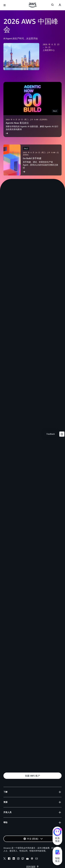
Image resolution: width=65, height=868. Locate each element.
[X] (5, 859)
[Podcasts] (32, 859)
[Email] (37, 859)
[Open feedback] (62, 434)
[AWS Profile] (60, 5)
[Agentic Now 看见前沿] (32, 109)
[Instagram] (18, 859)
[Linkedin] (14, 859)
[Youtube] (27, 859)
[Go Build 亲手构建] (32, 160)
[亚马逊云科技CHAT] (57, 832)
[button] (32, 776)
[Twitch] (23, 859)
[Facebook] (9, 859)
